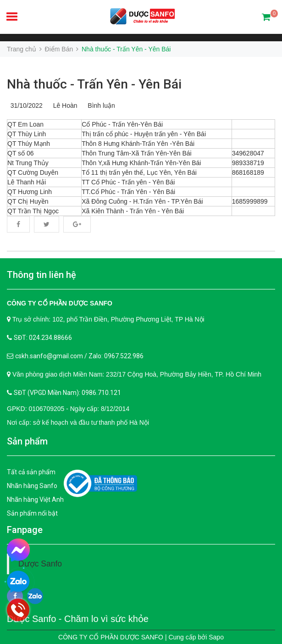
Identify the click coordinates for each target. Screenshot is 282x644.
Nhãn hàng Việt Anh (35, 500)
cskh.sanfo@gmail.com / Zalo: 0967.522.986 (79, 356)
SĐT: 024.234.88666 (43, 338)
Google (77, 224)
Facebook (18, 224)
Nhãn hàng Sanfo (32, 486)
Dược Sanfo (40, 564)
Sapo (216, 637)
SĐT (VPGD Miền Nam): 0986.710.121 (67, 393)
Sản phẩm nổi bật (32, 513)
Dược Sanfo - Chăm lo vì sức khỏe (78, 619)
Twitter (47, 224)
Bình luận (100, 105)
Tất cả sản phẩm (31, 472)
